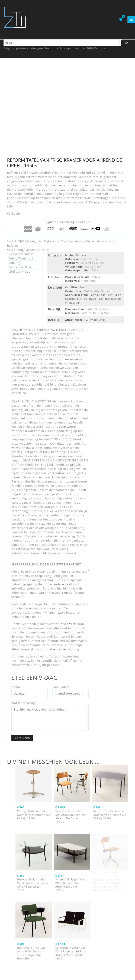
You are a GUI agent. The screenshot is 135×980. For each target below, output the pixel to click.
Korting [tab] (15, 265)
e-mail (63, 663)
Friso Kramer (106, 243)
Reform (12, 248)
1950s (94, 272)
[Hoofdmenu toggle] (131, 20)
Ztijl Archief (52, 243)
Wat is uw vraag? (24, 705)
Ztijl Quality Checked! (98, 293)
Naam (16, 689)
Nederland (89, 283)
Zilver (98, 311)
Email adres (61, 689)
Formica (86, 315)
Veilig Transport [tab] (21, 260)
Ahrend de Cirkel (82, 243)
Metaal (106, 315)
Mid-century (93, 268)
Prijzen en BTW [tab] (20, 269)
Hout (96, 315)
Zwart (107, 311)
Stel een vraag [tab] (20, 274)
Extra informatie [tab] (21, 256)
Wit (90, 311)
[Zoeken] (126, 45)
